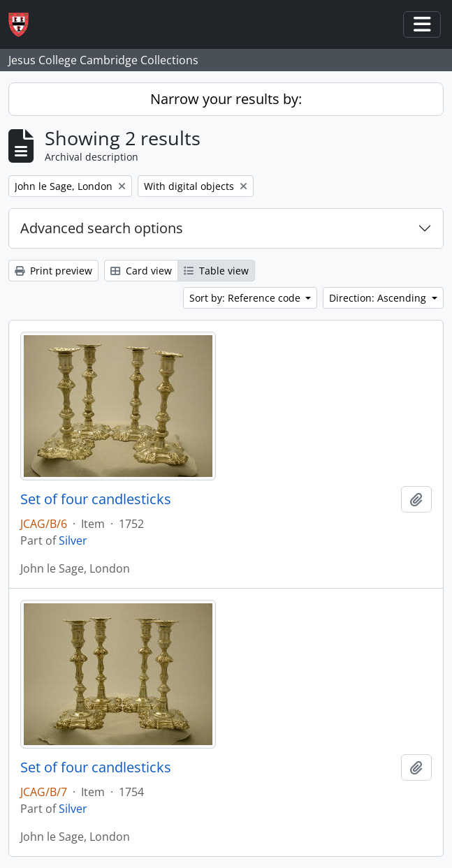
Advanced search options (102, 228)
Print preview (53, 271)
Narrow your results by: (226, 99)
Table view (216, 271)
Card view (141, 271)
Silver (73, 540)
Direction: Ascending (379, 298)
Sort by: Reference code (246, 298)
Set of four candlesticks (96, 499)
